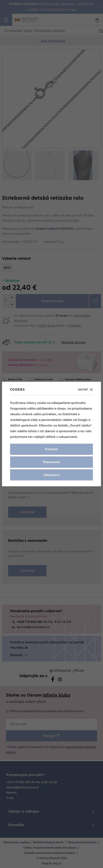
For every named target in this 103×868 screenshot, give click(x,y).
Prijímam (51, 449)
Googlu (83, 420)
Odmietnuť (51, 475)
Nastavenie (51, 462)
